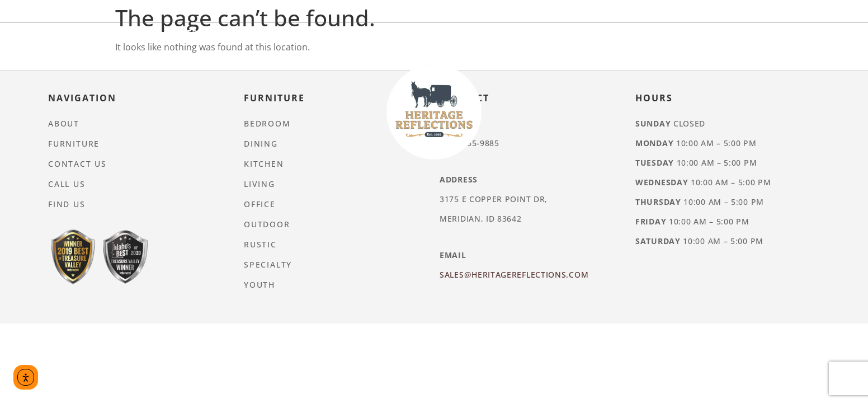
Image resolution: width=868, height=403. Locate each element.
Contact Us (77, 164)
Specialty (612, 34)
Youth (672, 34)
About (480, 11)
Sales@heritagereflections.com (514, 275)
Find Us (67, 204)
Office (431, 34)
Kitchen (323, 34)
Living (379, 34)
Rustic (552, 34)
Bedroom (204, 34)
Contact (538, 11)
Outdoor (491, 34)
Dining (266, 34)
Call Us (67, 184)
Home (358, 11)
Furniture (418, 11)
